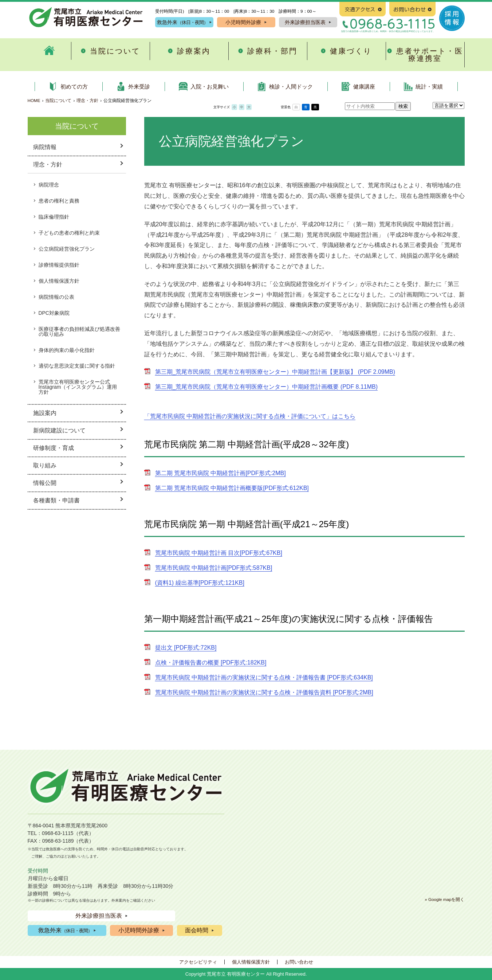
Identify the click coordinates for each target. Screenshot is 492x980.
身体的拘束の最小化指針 (67, 350)
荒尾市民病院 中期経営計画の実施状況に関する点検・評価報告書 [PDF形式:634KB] (264, 677)
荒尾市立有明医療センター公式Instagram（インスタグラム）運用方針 (78, 387)
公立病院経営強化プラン (67, 249)
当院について (58, 100)
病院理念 (49, 185)
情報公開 (45, 483)
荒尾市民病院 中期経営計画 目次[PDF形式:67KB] (219, 553)
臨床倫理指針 (54, 217)
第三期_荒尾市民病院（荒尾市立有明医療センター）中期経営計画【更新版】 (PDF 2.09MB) (275, 372)
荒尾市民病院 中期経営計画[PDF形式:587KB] (214, 568)
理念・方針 (87, 100)
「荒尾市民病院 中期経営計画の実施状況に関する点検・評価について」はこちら (250, 416)
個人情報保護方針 (59, 281)
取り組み (45, 465)
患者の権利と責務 (59, 201)
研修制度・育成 (54, 448)
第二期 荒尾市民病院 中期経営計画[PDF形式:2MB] (221, 473)
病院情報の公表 (56, 297)
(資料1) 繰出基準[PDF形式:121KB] (200, 583)
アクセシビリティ (198, 962)
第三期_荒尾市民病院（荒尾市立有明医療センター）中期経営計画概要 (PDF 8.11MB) (267, 387)
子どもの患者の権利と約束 (69, 233)
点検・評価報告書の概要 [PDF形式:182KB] (211, 663)
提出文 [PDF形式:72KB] (186, 648)
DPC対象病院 (54, 313)
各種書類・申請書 (56, 500)
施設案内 (45, 413)
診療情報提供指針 (59, 265)
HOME (34, 100)
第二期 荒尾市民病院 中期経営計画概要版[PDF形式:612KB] (232, 488)
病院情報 (45, 147)
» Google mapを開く (444, 899)
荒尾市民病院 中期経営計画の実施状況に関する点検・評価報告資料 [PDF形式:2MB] (264, 692)
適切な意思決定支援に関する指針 (77, 366)
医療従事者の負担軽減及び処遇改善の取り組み (79, 332)
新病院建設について (59, 430)
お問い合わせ (299, 962)
